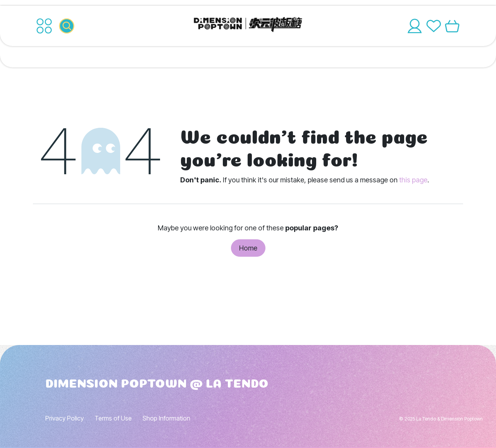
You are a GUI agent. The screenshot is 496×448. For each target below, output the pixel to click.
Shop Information (166, 418)
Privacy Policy (65, 418)
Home (248, 248)
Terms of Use (113, 418)
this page (413, 180)
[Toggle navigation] (44, 26)
